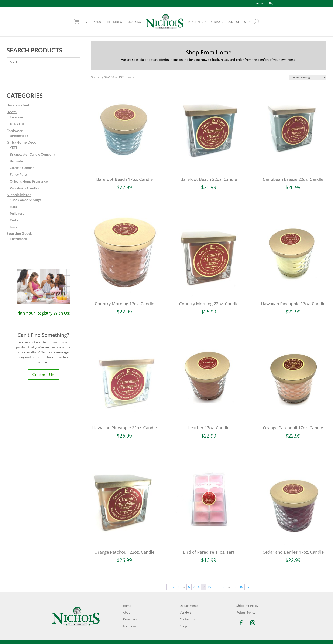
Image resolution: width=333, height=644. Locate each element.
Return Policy (246, 612)
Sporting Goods (20, 233)
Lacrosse (16, 117)
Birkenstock (19, 135)
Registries (114, 22)
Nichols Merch (19, 195)
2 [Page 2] (174, 587)
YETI (13, 147)
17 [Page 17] (248, 587)
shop (248, 22)
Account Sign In (267, 3)
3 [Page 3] (179, 587)
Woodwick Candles (24, 188)
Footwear (15, 131)
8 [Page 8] (199, 587)
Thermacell (18, 239)
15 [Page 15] (235, 587)
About (98, 22)
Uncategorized (18, 105)
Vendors (217, 22)
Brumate (16, 161)
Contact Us (43, 374)
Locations (134, 22)
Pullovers (17, 213)
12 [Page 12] (223, 587)
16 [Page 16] (241, 587)
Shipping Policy (247, 606)
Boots (12, 112)
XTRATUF (17, 124)
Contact (234, 22)
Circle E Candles (22, 168)
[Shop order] (308, 77)
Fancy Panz (18, 174)
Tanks (14, 220)
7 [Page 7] (194, 587)
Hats (13, 206)
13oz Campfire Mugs (25, 200)
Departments (197, 22)
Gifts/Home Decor (22, 142)
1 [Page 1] (169, 587)
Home (85, 22)
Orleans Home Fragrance (29, 181)
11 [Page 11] (216, 587)
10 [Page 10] (209, 587)
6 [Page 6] (189, 587)
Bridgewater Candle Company (32, 154)
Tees (13, 227)
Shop (183, 626)
